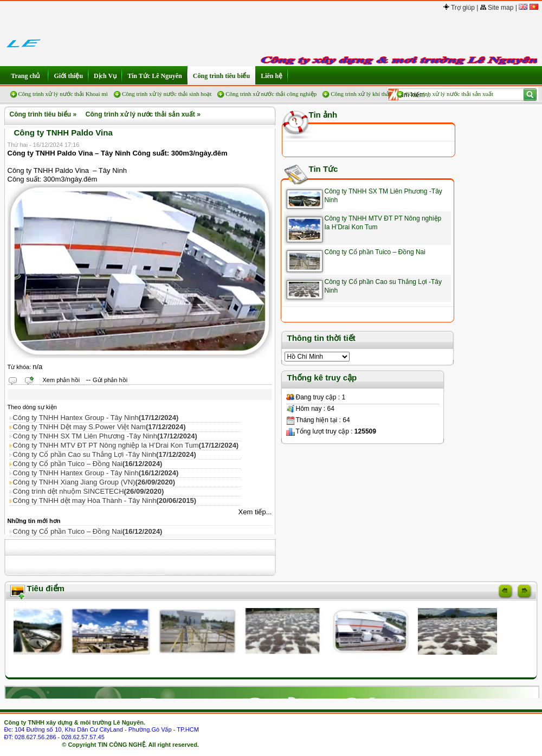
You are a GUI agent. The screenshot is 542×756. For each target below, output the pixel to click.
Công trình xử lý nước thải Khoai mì (63, 94)
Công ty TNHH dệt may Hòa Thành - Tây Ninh (105, 500)
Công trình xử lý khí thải (361, 94)
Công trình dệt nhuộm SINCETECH (89, 491)
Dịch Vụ (105, 76)
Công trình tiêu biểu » (41, 114)
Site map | (499, 8)
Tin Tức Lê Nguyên (155, 76)
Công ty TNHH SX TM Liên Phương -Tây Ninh (105, 436)
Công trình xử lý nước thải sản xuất (449, 94)
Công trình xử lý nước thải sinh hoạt (167, 94)
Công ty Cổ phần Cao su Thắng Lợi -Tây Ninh (105, 454)
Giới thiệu (68, 76)
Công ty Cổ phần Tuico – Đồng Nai (88, 464)
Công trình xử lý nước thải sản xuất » (141, 114)
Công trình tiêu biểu (221, 76)
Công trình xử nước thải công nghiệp (271, 94)
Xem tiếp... (255, 512)
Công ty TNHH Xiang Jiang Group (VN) (94, 482)
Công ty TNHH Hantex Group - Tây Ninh (96, 418)
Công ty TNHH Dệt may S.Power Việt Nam (99, 427)
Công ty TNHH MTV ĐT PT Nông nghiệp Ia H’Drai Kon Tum (126, 445)
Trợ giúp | (461, 8)
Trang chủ (27, 76)
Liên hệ (272, 76)
